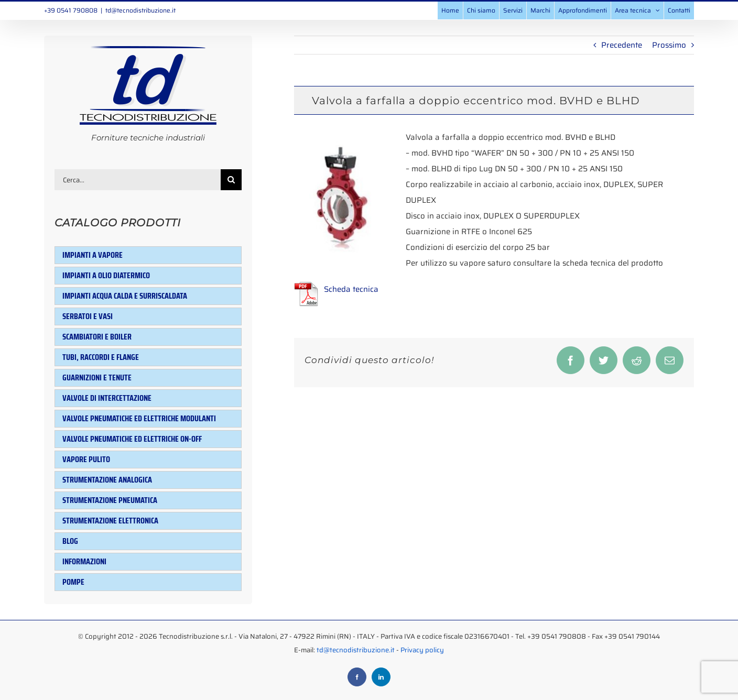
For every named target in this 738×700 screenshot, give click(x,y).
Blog (70, 541)
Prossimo (669, 45)
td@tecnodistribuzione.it (140, 10)
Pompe (73, 582)
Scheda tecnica (351, 289)
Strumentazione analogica (107, 480)
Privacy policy (422, 650)
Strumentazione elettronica (110, 521)
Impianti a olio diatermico (106, 275)
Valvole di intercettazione (107, 398)
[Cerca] (231, 180)
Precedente (622, 45)
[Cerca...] (138, 180)
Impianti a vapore (93, 255)
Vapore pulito (86, 459)
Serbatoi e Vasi (88, 316)
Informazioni (84, 561)
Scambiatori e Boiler (97, 337)
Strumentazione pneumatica (110, 500)
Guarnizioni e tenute (97, 378)
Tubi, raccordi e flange (101, 357)
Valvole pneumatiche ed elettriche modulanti (139, 418)
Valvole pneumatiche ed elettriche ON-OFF (132, 439)
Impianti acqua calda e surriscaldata (125, 296)
